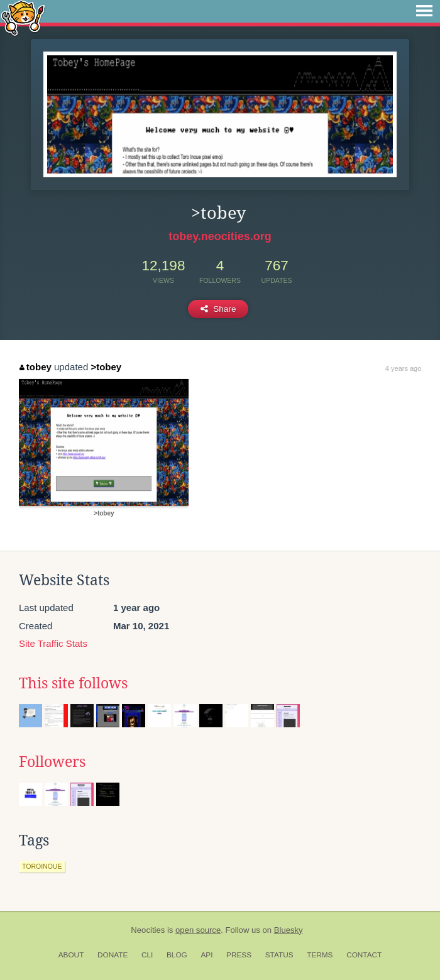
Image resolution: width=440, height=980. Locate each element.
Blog (177, 955)
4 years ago (403, 368)
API (206, 955)
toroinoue (42, 866)
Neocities (148, 930)
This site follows (73, 683)
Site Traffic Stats (53, 643)
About (71, 955)
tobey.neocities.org (220, 236)
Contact (364, 955)
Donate (113, 955)
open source (198, 930)
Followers (52, 762)
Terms (320, 955)
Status (279, 955)
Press (239, 955)
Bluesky (289, 930)
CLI (147, 955)
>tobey (106, 367)
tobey (36, 367)
